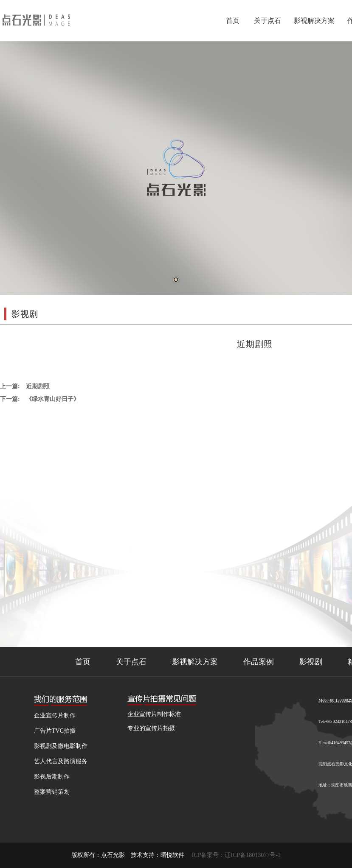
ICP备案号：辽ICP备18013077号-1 (236, 855)
